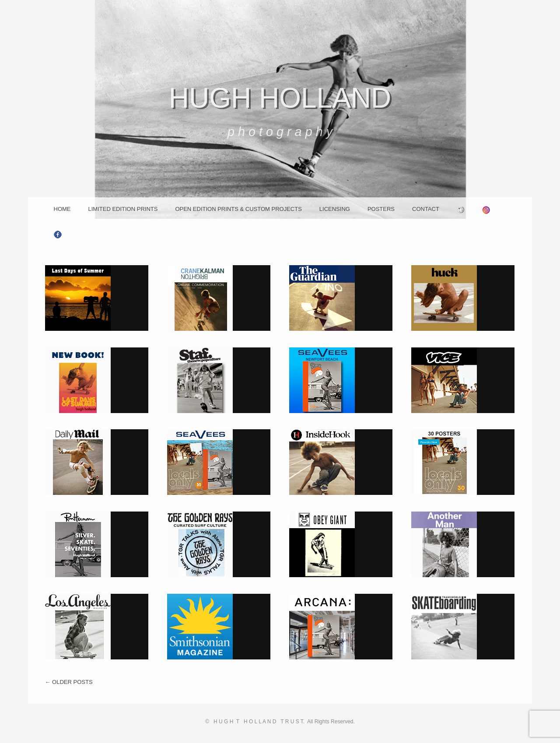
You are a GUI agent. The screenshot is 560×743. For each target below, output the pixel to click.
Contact (426, 209)
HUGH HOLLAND (280, 98)
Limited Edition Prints (123, 209)
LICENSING (335, 209)
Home (62, 209)
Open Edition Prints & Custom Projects (238, 209)
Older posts (69, 682)
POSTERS (381, 209)
